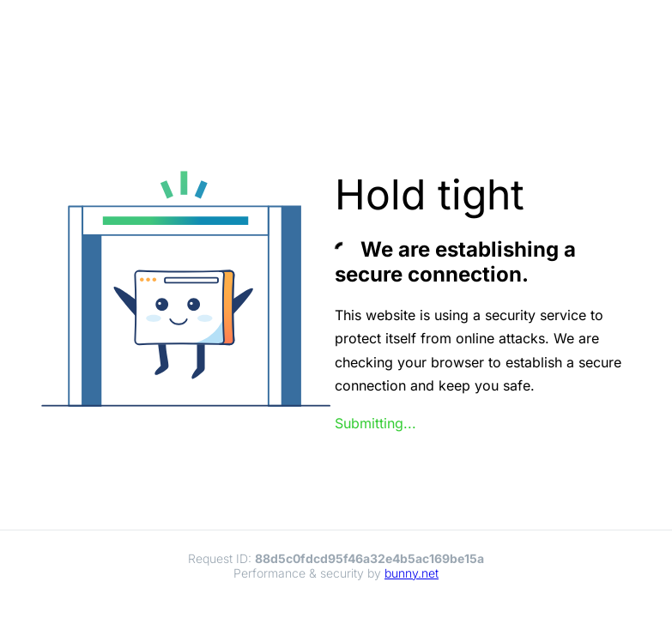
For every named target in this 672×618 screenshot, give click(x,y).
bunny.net (412, 573)
